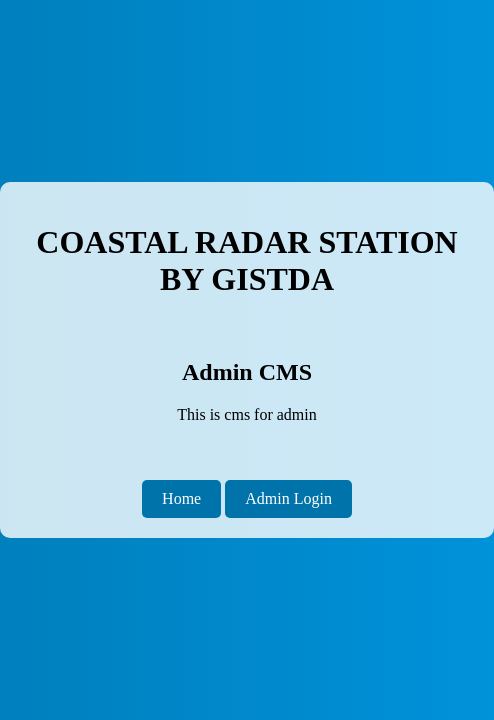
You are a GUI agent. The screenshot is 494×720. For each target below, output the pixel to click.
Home (181, 498)
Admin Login (288, 498)
